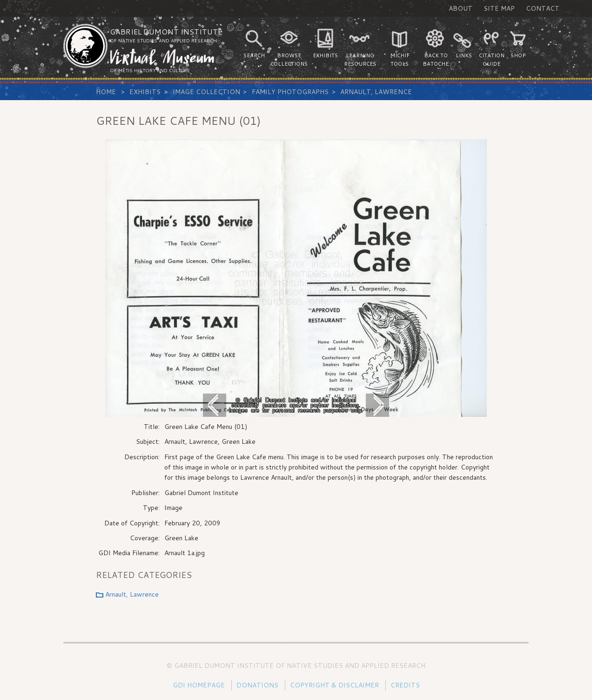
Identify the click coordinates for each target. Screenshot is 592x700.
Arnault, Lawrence (376, 92)
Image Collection (206, 92)
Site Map (499, 8)
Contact (543, 8)
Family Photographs (290, 92)
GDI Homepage (199, 685)
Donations (257, 685)
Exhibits (145, 92)
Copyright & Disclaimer (334, 685)
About (461, 8)
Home (106, 92)
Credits (405, 685)
